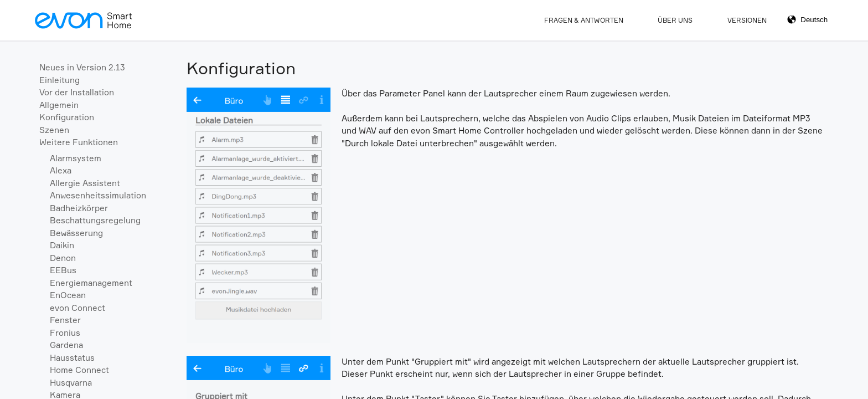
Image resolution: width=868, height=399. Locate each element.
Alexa (61, 170)
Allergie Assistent (85, 183)
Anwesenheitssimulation (98, 195)
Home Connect (79, 370)
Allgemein (59, 105)
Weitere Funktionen (79, 142)
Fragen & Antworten (584, 20)
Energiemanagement (91, 283)
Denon (63, 258)
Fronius (65, 333)
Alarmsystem (76, 158)
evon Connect (77, 308)
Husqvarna (71, 383)
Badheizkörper (79, 208)
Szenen (54, 130)
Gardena (66, 345)
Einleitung (60, 80)
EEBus (63, 270)
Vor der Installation (77, 92)
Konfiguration (67, 117)
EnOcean (68, 295)
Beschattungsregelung (95, 220)
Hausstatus (72, 358)
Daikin (62, 245)
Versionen (747, 20)
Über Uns (675, 20)
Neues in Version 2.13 (82, 67)
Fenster (65, 320)
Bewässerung (76, 233)
